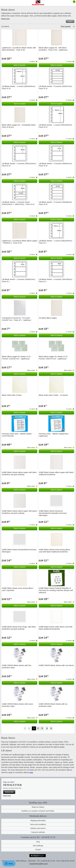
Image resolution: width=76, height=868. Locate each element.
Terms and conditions (38, 824)
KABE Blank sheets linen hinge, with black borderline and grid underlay (19, 628)
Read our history (38, 807)
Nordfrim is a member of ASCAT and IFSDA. (38, 811)
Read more (5, 19)
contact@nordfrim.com (39, 864)
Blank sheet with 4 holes (12, 395)
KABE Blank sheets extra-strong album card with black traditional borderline (54, 551)
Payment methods (38, 832)
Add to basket (20, 65)
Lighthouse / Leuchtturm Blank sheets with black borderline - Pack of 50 (19, 49)
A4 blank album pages (48, 318)
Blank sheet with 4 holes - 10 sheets (53, 395)
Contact (38, 850)
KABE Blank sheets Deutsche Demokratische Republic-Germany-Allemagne (53, 513)
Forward (47, 728)
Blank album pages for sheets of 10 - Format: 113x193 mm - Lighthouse (17, 358)
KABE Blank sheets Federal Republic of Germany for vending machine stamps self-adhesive (56, 590)
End (51, 728)
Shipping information (38, 821)
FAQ (38, 842)
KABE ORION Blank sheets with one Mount (56, 665)
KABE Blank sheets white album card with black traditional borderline (56, 628)
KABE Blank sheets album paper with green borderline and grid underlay (19, 512)
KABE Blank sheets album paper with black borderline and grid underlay (19, 473)
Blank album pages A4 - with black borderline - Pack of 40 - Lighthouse (53, 49)
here (31, 772)
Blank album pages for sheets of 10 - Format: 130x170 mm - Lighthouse (54, 358)
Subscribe (9, 792)
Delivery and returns (38, 828)
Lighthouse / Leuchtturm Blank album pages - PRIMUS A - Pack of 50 (20, 242)
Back (29, 728)
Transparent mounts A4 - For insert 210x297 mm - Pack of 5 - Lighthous (16, 319)
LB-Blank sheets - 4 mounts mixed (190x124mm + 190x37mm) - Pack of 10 (18, 203)
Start (25, 728)
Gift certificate (38, 846)
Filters (70, 21)
